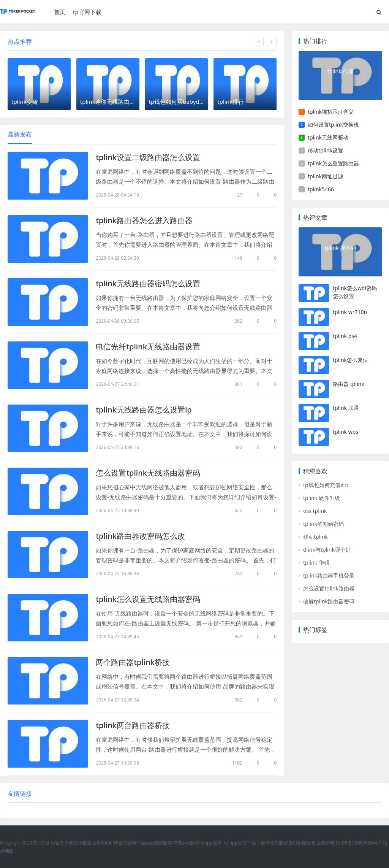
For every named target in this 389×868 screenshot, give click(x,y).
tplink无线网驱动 (328, 137)
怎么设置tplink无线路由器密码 (148, 473)
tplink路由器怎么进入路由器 (144, 220)
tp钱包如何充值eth (326, 485)
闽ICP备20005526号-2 (359, 843)
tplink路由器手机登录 (329, 575)
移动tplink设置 (325, 150)
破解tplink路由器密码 (329, 601)
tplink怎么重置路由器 (333, 163)
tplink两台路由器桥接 (133, 725)
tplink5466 (321, 189)
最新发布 (20, 134)
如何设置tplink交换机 (333, 125)
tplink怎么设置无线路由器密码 (148, 599)
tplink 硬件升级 (322, 498)
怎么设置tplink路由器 (329, 588)
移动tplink (315, 537)
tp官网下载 (87, 12)
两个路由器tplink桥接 (133, 662)
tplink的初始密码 (323, 524)
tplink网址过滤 (325, 176)
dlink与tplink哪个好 (327, 550)
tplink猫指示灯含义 (331, 112)
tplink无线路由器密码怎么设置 (148, 283)
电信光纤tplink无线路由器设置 (148, 347)
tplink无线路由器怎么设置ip (144, 410)
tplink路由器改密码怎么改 (140, 536)
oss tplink (315, 511)
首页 (60, 12)
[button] (259, 41)
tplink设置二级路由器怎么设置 (148, 157)
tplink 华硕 (316, 563)
